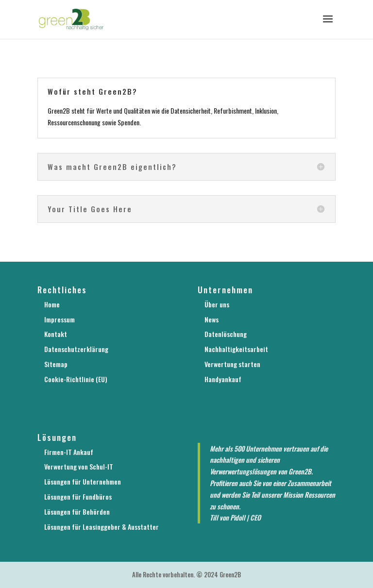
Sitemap (56, 364)
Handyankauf (223, 379)
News (212, 319)
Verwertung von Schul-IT (79, 466)
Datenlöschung (226, 334)
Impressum (59, 319)
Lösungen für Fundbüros (78, 496)
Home (52, 304)
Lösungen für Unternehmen (83, 481)
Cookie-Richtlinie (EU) (76, 379)
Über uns (217, 304)
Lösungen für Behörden (77, 512)
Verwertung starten (232, 364)
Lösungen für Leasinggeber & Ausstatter (102, 527)
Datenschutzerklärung (76, 349)
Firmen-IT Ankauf (69, 452)
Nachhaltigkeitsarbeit (236, 349)
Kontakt (56, 334)
